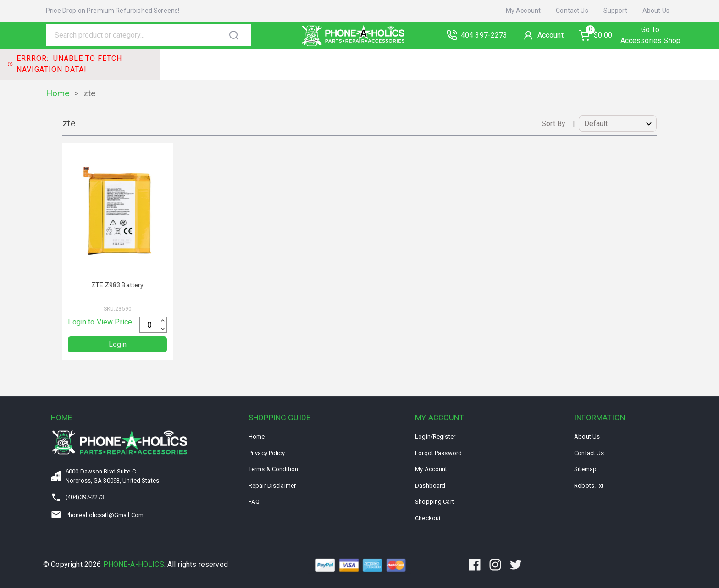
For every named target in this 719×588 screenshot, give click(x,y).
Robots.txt (589, 486)
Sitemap (585, 469)
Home (58, 93)
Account (552, 35)
